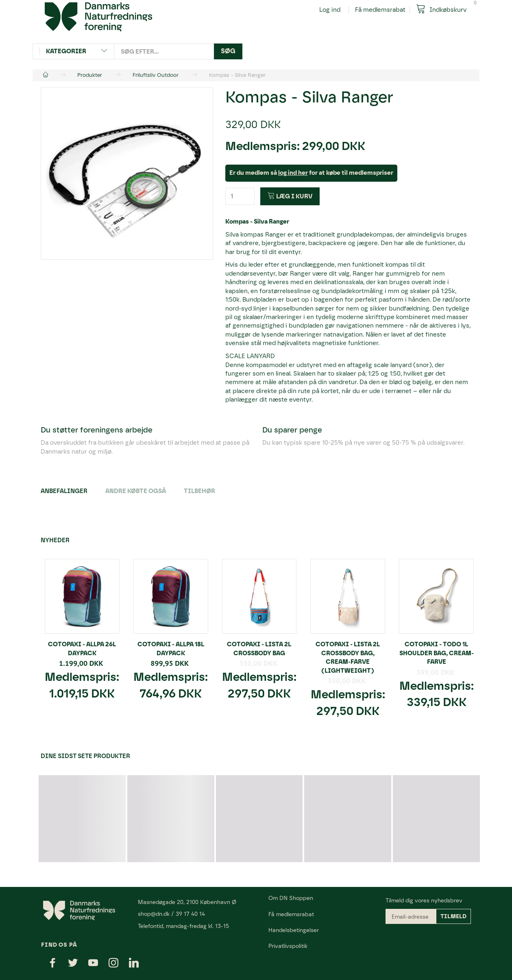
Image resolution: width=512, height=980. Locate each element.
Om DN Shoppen (291, 898)
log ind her (293, 173)
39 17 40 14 (190, 914)
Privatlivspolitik (288, 946)
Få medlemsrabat (380, 10)
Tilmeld (453, 916)
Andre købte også (136, 491)
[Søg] (228, 51)
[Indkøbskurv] (444, 9)
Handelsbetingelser (294, 930)
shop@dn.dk (154, 914)
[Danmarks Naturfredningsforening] (98, 16)
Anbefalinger (64, 491)
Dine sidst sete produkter (85, 756)
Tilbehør (199, 491)
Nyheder (55, 540)
